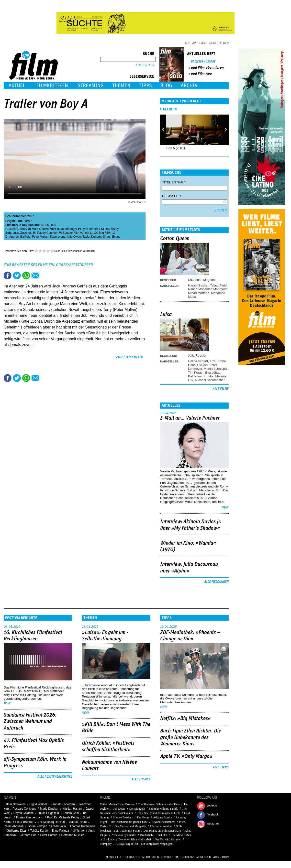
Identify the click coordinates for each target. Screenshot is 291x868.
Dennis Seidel (198, 365)
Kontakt (167, 857)
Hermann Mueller (73, 835)
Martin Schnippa (215, 369)
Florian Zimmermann (30, 817)
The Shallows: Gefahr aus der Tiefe (159, 804)
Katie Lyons (58, 237)
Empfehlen (35, 275)
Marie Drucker (49, 809)
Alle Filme (221, 389)
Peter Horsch (49, 835)
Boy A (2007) (176, 148)
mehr (225, 508)
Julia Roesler (197, 355)
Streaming (91, 86)
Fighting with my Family (163, 809)
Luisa (166, 315)
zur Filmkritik (129, 357)
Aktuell (18, 86)
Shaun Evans (112, 237)
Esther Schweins (15, 804)
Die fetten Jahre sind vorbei (135, 839)
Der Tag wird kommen (168, 839)
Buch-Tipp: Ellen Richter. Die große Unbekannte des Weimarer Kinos (191, 737)
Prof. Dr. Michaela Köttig (63, 817)
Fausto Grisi (71, 813)
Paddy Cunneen (48, 233)
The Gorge (143, 817)
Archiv (189, 86)
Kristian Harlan (72, 809)
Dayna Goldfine (24, 813)
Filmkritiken (52, 86)
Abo (188, 43)
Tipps (145, 86)
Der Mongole (137, 809)
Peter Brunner (24, 822)
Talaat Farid (218, 285)
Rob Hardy (112, 229)
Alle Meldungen (216, 582)
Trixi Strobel (218, 361)
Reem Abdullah (14, 826)
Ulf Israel (79, 831)
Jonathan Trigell (67, 229)
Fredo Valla (58, 826)
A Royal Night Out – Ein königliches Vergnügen (144, 844)
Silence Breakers (123, 817)
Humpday (106, 844)
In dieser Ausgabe (203, 62)
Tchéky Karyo (39, 831)
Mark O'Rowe (41, 229)
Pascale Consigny (24, 809)
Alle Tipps (221, 767)
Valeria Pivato (78, 822)
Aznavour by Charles (124, 835)
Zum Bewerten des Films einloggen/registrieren (48, 265)
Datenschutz (184, 857)
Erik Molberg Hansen (51, 822)
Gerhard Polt (28, 835)
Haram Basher (198, 285)
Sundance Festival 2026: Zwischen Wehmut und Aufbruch (30, 722)
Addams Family (162, 817)
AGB (216, 857)
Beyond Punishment (163, 822)
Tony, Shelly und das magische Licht (159, 813)
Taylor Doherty (92, 237)
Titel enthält (174, 182)
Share (26, 275)
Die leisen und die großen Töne (129, 822)
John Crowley (18, 229)
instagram (213, 824)
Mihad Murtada (199, 293)
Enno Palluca (60, 831)
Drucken (45, 275)
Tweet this (17, 275)
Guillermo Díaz (17, 831)
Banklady (109, 839)
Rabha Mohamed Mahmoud (208, 289)
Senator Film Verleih (76, 233)
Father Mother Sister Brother (117, 804)
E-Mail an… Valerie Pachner (190, 418)
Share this (8, 275)
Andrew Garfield (20, 237)
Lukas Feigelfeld (48, 813)
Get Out (162, 835)
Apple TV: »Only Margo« (186, 756)
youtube (212, 805)
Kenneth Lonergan (63, 804)
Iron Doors (119, 809)
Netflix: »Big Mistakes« (185, 719)
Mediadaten (151, 857)
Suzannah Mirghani (202, 280)
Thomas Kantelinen (82, 826)
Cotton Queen (175, 239)
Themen (121, 86)
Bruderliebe (147, 835)
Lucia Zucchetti (22, 233)
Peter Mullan (40, 237)
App (195, 43)
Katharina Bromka (201, 376)
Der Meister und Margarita (130, 826)
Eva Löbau (213, 373)
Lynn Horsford (91, 229)
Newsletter (115, 857)
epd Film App (201, 74)
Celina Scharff (198, 361)
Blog (166, 86)
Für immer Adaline (161, 826)
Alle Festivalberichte (55, 777)
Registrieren (219, 43)
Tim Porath (196, 373)
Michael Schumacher (210, 380)
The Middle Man (181, 835)
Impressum (204, 857)
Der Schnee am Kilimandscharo (162, 831)
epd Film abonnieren (207, 68)
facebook (213, 815)
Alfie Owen (74, 237)
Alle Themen (141, 779)
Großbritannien (16, 216)
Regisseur (172, 196)
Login (204, 43)
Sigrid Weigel (38, 804)
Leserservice (142, 76)
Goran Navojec (37, 826)
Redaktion (133, 857)
